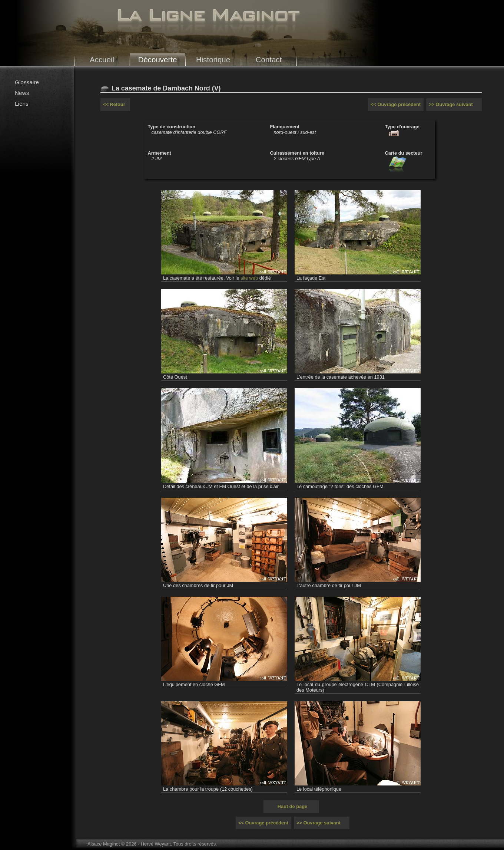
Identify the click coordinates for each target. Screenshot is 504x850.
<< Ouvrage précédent (396, 104)
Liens (22, 104)
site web (249, 278)
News (22, 93)
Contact (269, 60)
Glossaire (27, 82)
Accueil (102, 60)
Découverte (158, 60)
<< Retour (114, 104)
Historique (213, 60)
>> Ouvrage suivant (451, 104)
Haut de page (292, 806)
